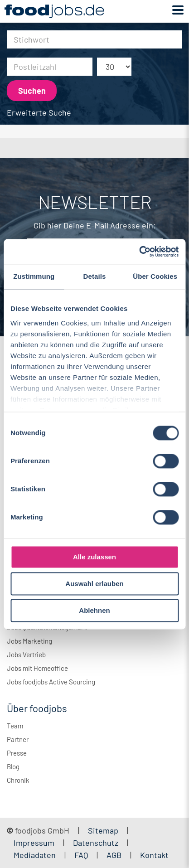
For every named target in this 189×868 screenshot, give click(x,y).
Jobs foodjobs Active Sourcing (51, 682)
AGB (115, 855)
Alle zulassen (94, 557)
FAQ (81, 855)
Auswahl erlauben (94, 584)
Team (15, 726)
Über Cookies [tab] (155, 276)
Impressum (34, 843)
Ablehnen (94, 610)
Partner (18, 739)
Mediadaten (35, 855)
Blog (13, 766)
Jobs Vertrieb (26, 655)
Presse (17, 753)
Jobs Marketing (29, 641)
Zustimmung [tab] (34, 276)
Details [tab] (95, 276)
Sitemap (103, 830)
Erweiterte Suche (39, 112)
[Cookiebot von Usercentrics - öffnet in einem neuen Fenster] (139, 252)
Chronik (18, 780)
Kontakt (154, 855)
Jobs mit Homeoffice (37, 668)
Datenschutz (97, 843)
